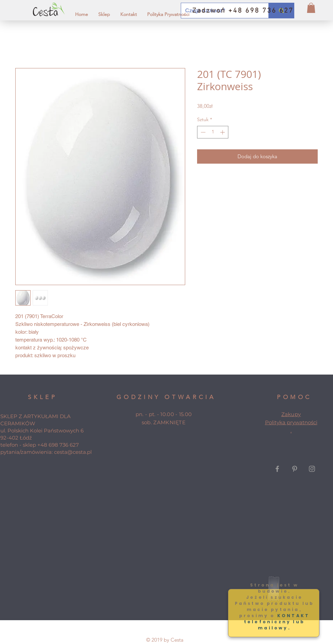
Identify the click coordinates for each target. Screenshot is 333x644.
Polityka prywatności (291, 422)
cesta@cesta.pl (73, 452)
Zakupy (291, 414)
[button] (311, 8)
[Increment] (223, 132)
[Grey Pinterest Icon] (295, 469)
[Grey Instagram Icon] (312, 469)
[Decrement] (202, 132)
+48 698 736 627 (58, 445)
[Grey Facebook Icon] (277, 469)
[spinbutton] (213, 132)
